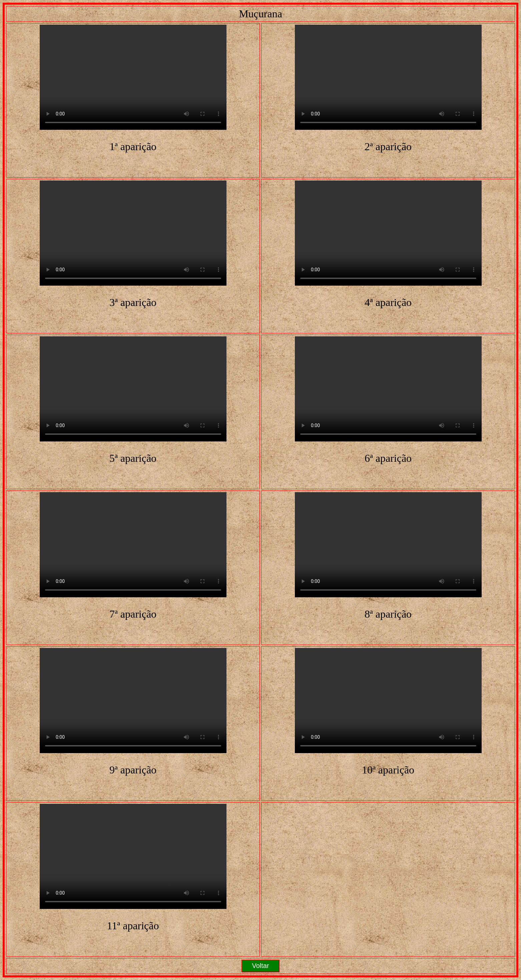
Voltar (260, 966)
